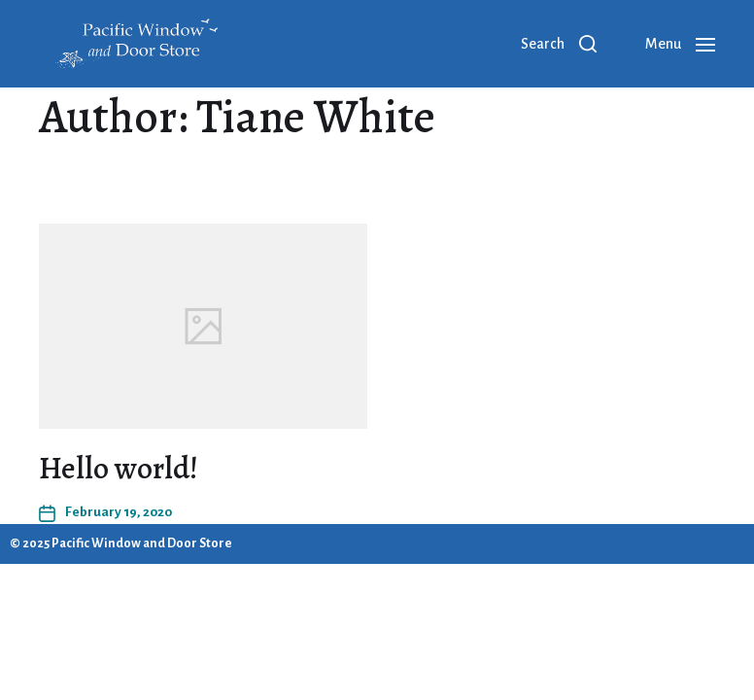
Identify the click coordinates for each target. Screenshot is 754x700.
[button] (559, 44)
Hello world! (119, 468)
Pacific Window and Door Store (142, 543)
